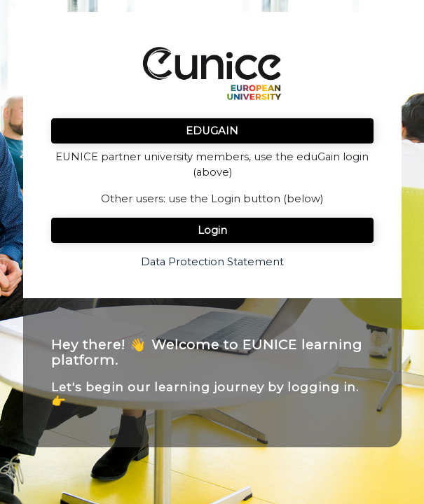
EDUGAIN (212, 131)
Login (212, 230)
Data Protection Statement (212, 262)
